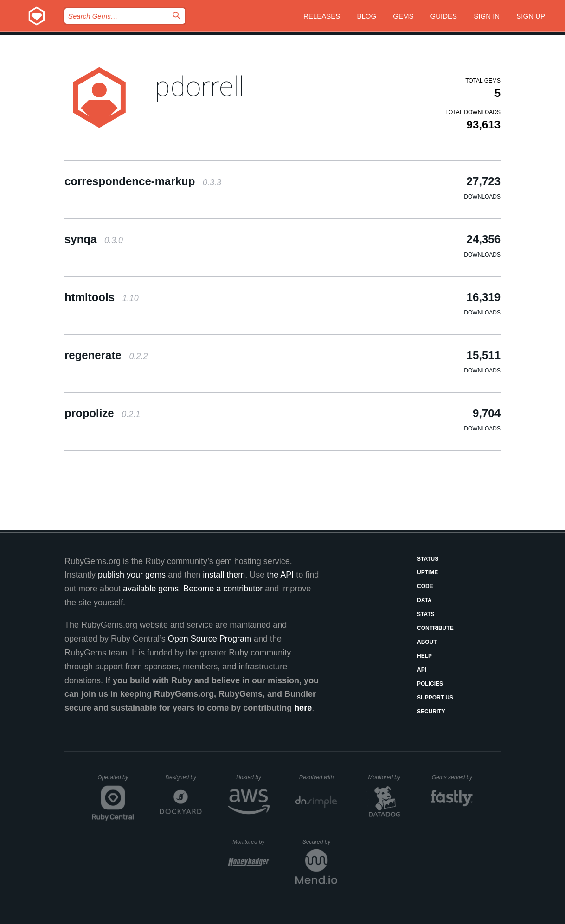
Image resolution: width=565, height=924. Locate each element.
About (427, 642)
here (303, 708)
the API (280, 575)
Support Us (435, 698)
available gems (151, 589)
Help (424, 656)
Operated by (116, 781)
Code (425, 586)
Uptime (427, 572)
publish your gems (132, 575)
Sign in (487, 16)
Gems (403, 16)
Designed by (183, 777)
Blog (366, 16)
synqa (94, 239)
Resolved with (318, 777)
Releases (322, 16)
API (422, 670)
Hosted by (253, 777)
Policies (430, 684)
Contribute (435, 628)
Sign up (531, 16)
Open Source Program (210, 639)
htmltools (102, 297)
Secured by (320, 842)
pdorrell (200, 87)
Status (428, 559)
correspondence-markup (143, 181)
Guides (444, 16)
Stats (426, 614)
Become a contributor (223, 589)
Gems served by (453, 777)
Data (424, 600)
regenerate (106, 355)
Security (431, 712)
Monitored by (387, 777)
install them (224, 575)
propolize (102, 413)
